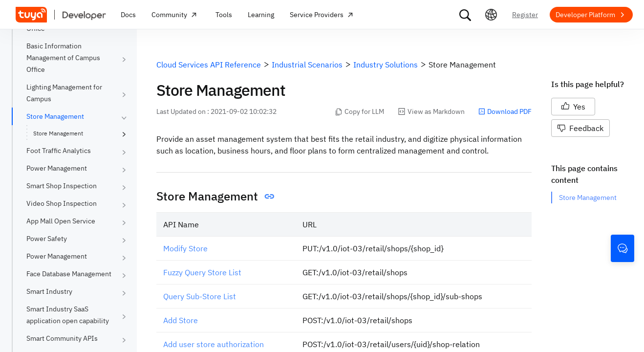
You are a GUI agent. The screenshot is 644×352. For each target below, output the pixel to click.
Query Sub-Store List (200, 296)
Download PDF (505, 111)
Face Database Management (69, 274)
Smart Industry (49, 291)
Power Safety (47, 239)
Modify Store (185, 248)
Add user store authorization (214, 344)
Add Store (181, 320)
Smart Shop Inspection (62, 186)
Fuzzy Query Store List (202, 272)
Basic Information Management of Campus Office (63, 58)
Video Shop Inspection (62, 203)
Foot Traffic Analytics (59, 151)
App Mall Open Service (61, 221)
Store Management (55, 116)
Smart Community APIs (62, 338)
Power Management (57, 168)
